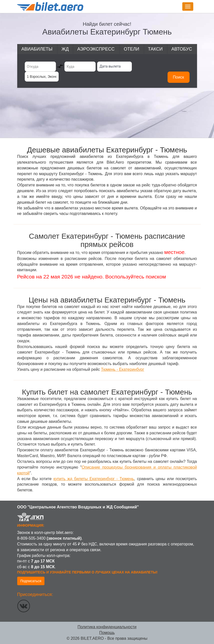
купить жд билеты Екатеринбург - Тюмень (94, 479)
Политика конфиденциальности (107, 627)
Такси (155, 49)
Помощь (107, 633)
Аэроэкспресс (96, 49)
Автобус (182, 49)
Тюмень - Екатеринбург (122, 369)
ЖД (65, 49)
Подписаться (31, 581)
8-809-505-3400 (31, 538)
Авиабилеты (37, 49)
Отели (132, 49)
